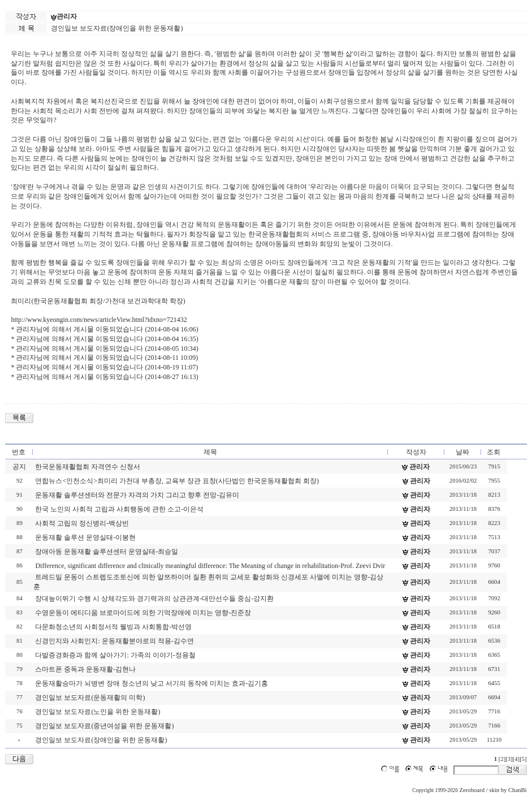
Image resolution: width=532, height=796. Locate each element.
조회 (494, 452)
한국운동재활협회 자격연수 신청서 (88, 467)
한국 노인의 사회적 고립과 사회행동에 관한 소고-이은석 (119, 509)
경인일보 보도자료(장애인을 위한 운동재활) (101, 740)
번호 (19, 452)
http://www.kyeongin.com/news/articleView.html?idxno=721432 (99, 320)
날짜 (462, 452)
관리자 (67, 16)
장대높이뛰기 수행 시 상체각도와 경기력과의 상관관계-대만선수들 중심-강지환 (154, 599)
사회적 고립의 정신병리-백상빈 (82, 523)
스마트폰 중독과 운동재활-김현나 (85, 669)
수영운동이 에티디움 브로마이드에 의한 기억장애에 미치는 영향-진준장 (143, 613)
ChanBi (518, 790)
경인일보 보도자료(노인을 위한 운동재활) (98, 712)
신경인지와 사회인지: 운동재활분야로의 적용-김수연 (114, 641)
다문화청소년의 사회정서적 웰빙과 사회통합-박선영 (113, 627)
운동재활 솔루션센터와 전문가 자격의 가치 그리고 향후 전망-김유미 (137, 495)
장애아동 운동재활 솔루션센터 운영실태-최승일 (107, 552)
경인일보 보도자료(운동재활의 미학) (90, 698)
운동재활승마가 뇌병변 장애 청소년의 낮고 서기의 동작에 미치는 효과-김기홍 (152, 683)
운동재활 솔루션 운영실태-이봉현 (85, 537)
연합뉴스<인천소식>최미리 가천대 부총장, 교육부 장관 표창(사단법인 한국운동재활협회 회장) (177, 481)
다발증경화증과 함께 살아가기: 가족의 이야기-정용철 (115, 655)
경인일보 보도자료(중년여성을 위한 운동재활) (104, 726)
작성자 (416, 452)
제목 (210, 452)
